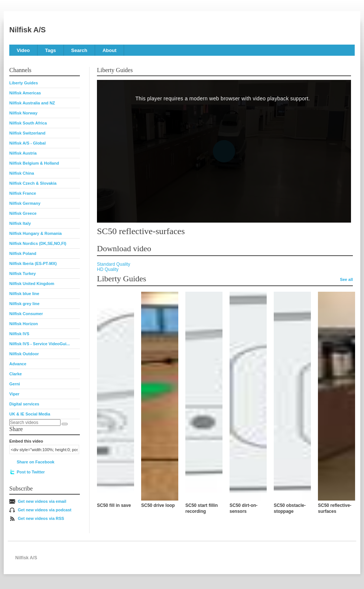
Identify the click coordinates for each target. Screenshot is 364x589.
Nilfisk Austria (23, 153)
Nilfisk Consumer (26, 314)
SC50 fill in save (114, 505)
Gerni (15, 384)
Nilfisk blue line (24, 294)
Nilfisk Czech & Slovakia (33, 183)
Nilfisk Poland (23, 253)
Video (23, 50)
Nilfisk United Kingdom (32, 284)
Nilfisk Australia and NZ (32, 103)
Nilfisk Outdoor (24, 354)
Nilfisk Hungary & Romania (35, 233)
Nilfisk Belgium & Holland (34, 163)
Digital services (24, 404)
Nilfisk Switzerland (27, 133)
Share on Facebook (35, 462)
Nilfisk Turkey (22, 274)
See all (346, 279)
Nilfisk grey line (24, 304)
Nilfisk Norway (23, 113)
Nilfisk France (23, 193)
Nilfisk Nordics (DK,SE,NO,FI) (38, 243)
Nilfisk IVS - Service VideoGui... (40, 344)
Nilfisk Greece (23, 213)
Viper (14, 394)
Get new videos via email (42, 501)
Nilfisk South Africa (28, 123)
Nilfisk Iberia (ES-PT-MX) (33, 263)
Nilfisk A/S (27, 30)
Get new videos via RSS (41, 518)
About (110, 50)
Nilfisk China (22, 173)
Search (79, 50)
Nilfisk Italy (20, 223)
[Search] (65, 424)
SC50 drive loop (158, 505)
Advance (18, 364)
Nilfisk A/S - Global (27, 143)
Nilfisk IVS (19, 334)
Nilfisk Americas (25, 93)
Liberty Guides (24, 83)
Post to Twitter (31, 472)
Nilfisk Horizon (24, 324)
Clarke (16, 374)
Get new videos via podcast (45, 510)
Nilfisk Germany (25, 203)
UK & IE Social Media (30, 414)
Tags (50, 50)
